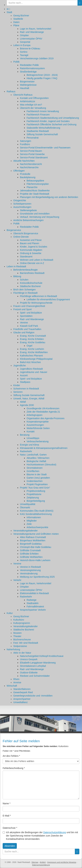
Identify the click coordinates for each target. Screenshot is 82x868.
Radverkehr (26, 451)
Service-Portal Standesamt (34, 157)
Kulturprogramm (22, 623)
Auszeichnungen (35, 425)
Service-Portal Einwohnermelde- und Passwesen (45, 148)
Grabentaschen (35, 481)
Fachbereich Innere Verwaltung (43, 111)
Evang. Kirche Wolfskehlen (34, 352)
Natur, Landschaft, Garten (33, 455)
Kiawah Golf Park (29, 326)
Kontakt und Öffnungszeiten (34, 98)
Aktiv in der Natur (22, 653)
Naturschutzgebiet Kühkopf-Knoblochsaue (42, 656)
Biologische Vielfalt (36, 461)
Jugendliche (20, 365)
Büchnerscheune (22, 640)
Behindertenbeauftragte (25, 270)
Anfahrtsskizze (28, 101)
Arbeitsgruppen (35, 415)
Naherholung (13, 649)
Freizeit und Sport (23, 309)
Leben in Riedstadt (16, 266)
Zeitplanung (33, 498)
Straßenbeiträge (28, 72)
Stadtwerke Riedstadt (38, 131)
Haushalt (25, 88)
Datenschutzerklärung (55, 832)
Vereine (24, 323)
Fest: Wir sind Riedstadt (26, 643)
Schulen (24, 280)
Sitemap (35, 862)
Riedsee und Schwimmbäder (35, 676)
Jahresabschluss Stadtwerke (35, 191)
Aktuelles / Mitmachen (38, 458)
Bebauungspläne (35, 181)
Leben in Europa (22, 45)
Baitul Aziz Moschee (30, 362)
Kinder (17, 385)
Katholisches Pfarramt (31, 356)
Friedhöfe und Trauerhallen (27, 329)
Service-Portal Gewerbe (32, 154)
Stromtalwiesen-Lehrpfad (33, 666)
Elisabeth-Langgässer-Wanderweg (38, 663)
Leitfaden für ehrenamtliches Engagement (48, 299)
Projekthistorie (34, 494)
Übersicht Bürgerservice (26, 233)
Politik (16, 62)
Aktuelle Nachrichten (24, 161)
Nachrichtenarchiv (29, 167)
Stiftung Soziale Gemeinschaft (42, 134)
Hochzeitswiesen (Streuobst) (41, 465)
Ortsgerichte (20, 200)
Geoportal (25, 42)
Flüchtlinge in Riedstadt (25, 293)
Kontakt (31, 432)
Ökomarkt (25, 507)
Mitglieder (32, 521)
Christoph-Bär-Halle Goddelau (36, 547)
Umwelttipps (33, 438)
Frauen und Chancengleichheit (29, 306)
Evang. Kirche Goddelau (33, 342)
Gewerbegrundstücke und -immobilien (33, 696)
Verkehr (17, 580)
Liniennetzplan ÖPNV (31, 39)
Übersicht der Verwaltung (33, 108)
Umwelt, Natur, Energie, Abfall (29, 399)
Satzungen (26, 141)
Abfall (23, 402)
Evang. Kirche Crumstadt (33, 336)
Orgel (29, 346)
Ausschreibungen (22, 207)
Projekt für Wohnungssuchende (36, 303)
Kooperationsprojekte (38, 422)
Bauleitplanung (28, 177)
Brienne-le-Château (30, 49)
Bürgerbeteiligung (36, 501)
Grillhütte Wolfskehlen (31, 557)
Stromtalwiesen (35, 468)
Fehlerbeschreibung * (14, 768)
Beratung (25, 435)
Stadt (9, 12)
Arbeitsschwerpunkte (37, 527)
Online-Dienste (21, 237)
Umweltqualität (28, 504)
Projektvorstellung (36, 491)
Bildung (17, 276)
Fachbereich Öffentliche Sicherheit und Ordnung (51, 124)
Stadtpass (25, 382)
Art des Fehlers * (11, 756)
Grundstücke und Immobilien (35, 214)
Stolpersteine (20, 646)
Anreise (17, 682)
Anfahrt (43, 862)
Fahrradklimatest (35, 607)
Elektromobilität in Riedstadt (34, 593)
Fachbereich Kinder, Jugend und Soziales (48, 121)
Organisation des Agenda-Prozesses (45, 418)
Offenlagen (19, 171)
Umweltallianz (20, 702)
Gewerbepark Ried (23, 692)
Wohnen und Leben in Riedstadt (37, 260)
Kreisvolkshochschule (31, 283)
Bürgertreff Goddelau (31, 544)
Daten (16, 22)
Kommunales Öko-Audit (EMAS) (37, 511)
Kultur (10, 613)
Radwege (32, 600)
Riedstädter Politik (29, 65)
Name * (7, 803)
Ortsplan (24, 35)
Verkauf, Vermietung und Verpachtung (40, 217)
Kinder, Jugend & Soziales (34, 247)
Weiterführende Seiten (38, 428)
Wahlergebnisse (28, 85)
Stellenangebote (28, 210)
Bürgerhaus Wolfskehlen (33, 540)
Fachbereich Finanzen (38, 115)
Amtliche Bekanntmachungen (28, 220)
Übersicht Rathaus (23, 95)
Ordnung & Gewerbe (31, 253)
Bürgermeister (27, 82)
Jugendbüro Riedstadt (31, 369)
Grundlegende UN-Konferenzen (43, 408)
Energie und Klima (29, 445)
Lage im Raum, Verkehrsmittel (36, 29)
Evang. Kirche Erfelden (32, 339)
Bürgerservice (14, 230)
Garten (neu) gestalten (38, 478)
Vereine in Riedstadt (30, 567)
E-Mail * (7, 816)
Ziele (29, 524)
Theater (17, 636)
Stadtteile (18, 19)
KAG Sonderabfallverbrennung (36, 514)
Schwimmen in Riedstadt (26, 389)
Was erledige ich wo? (31, 105)
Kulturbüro (19, 620)
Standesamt (26, 257)
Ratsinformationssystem (32, 68)
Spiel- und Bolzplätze (31, 313)
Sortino (24, 52)
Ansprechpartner (22, 699)
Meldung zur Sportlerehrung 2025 (37, 577)
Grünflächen (33, 471)
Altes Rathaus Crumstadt (33, 537)
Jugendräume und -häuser (34, 372)
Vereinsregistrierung (30, 570)
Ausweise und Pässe (31, 240)
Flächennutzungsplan (38, 184)
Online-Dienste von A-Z (32, 263)
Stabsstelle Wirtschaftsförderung (43, 128)
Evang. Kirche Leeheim (32, 349)
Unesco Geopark (29, 659)
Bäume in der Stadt (37, 474)
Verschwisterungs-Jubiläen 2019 (37, 58)
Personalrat (33, 138)
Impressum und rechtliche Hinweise (62, 862)
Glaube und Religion (24, 332)
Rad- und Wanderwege (32, 32)
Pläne (16, 25)
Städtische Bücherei (30, 286)
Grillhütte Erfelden (29, 554)
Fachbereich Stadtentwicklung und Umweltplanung (53, 118)
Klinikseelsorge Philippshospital (36, 359)
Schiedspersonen (22, 204)
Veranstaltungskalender (25, 531)
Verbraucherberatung (38, 441)
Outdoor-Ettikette (29, 673)
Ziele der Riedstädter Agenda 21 (43, 412)
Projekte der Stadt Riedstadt (35, 194)
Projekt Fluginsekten (37, 484)
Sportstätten (26, 316)
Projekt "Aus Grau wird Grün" (35, 488)
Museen (17, 633)
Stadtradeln (33, 603)
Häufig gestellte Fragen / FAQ (42, 78)
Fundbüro (25, 144)
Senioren (18, 392)
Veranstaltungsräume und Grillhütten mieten (36, 534)
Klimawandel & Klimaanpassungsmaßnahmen (44, 448)
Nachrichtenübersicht (31, 164)
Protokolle (25, 174)
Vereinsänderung (29, 573)
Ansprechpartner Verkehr (33, 610)
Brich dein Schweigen (25, 290)
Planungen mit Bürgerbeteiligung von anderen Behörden (49, 197)
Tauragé (24, 55)
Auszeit (24, 375)
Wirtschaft (12, 686)
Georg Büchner (21, 16)
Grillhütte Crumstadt (30, 550)
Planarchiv (32, 187)
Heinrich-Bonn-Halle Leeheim (35, 560)
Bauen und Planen (30, 243)
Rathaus (11, 91)
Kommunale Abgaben (31, 250)
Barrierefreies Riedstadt (32, 273)
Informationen (34, 517)
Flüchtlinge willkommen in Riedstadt (39, 296)
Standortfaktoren (22, 689)
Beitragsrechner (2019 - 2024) (42, 75)
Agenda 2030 (27, 405)
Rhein (16, 679)
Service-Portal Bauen (31, 151)
